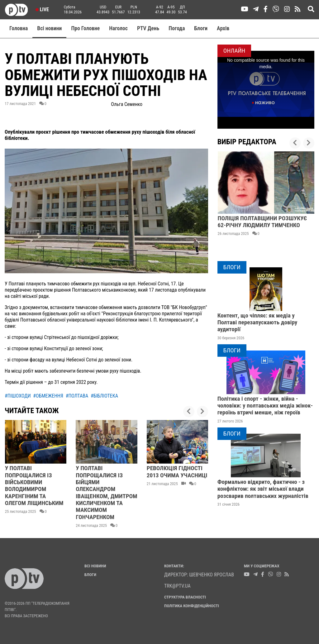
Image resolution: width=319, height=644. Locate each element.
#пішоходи (18, 396)
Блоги (201, 28)
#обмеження (48, 396)
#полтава (77, 396)
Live (42, 10)
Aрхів (223, 28)
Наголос (118, 28)
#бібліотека (104, 396)
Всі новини (49, 28)
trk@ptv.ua (177, 586)
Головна (19, 28)
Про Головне (85, 28)
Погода (177, 28)
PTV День (148, 28)
